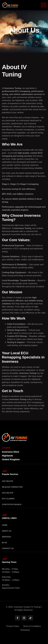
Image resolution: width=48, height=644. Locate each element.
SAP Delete (8, 481)
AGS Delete (8, 493)
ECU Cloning (8, 499)
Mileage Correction (12, 487)
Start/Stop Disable (12, 504)
